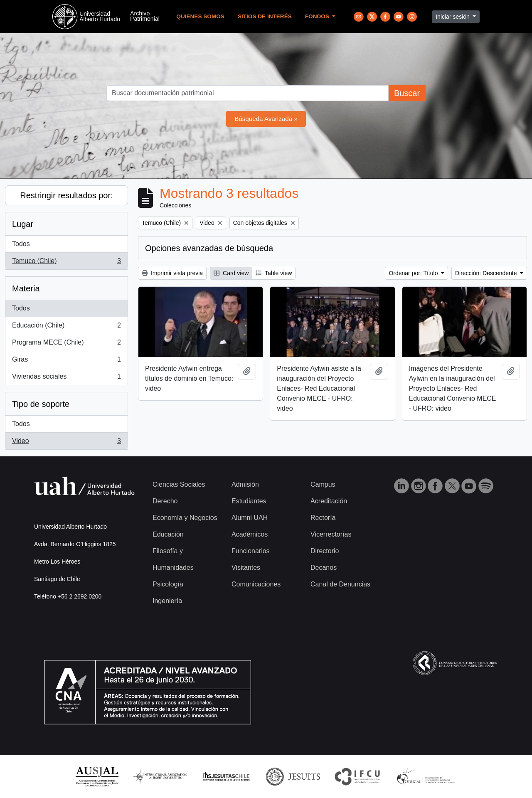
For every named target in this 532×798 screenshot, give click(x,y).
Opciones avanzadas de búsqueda (209, 248)
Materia (26, 288)
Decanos (324, 568)
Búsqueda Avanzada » (266, 119)
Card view (231, 273)
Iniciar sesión (453, 17)
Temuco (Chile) (66, 263)
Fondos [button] (318, 16)
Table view (274, 273)
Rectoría (323, 518)
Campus (323, 484)
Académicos (250, 534)
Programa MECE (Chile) (66, 344)
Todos (21, 244)
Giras (66, 361)
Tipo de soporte (41, 404)
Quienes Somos (200, 16)
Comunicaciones (256, 584)
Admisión (245, 484)
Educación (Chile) (66, 327)
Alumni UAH (250, 518)
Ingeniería (167, 601)
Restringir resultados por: (66, 195)
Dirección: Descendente (487, 273)
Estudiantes (249, 501)
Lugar (23, 224)
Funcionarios (251, 551)
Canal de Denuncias (340, 584)
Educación (168, 534)
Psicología (168, 584)
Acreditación (329, 501)
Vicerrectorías (331, 534)
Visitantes (246, 568)
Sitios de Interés (265, 16)
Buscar (407, 93)
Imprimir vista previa (172, 273)
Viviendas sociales (66, 378)
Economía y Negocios (185, 518)
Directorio (325, 551)
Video (66, 443)
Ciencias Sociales (179, 484)
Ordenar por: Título (414, 273)
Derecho (165, 501)
